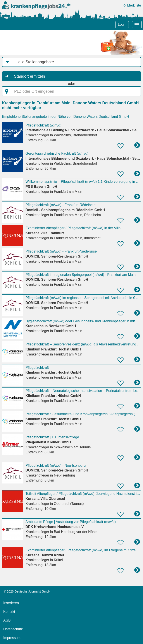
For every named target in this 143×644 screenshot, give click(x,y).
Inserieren (11, 603)
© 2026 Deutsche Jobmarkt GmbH (27, 591)
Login (122, 25)
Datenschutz (13, 629)
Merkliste (132, 5)
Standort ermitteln (29, 76)
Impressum (12, 638)
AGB (7, 620)
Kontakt (9, 612)
